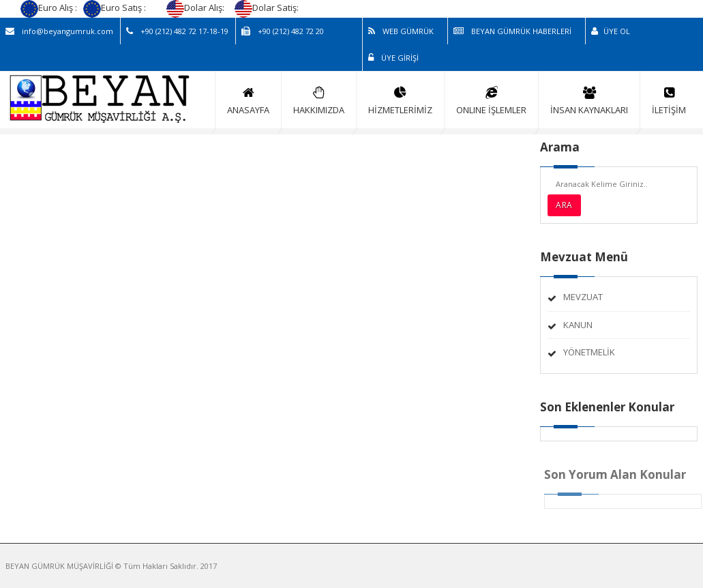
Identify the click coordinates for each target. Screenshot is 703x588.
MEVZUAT (583, 297)
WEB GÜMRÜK (401, 31)
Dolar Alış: (196, 8)
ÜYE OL (611, 31)
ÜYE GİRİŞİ (393, 58)
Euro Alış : (50, 8)
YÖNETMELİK (589, 352)
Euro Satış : (116, 8)
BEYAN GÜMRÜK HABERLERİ (512, 31)
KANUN (578, 325)
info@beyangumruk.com (59, 31)
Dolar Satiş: (268, 8)
